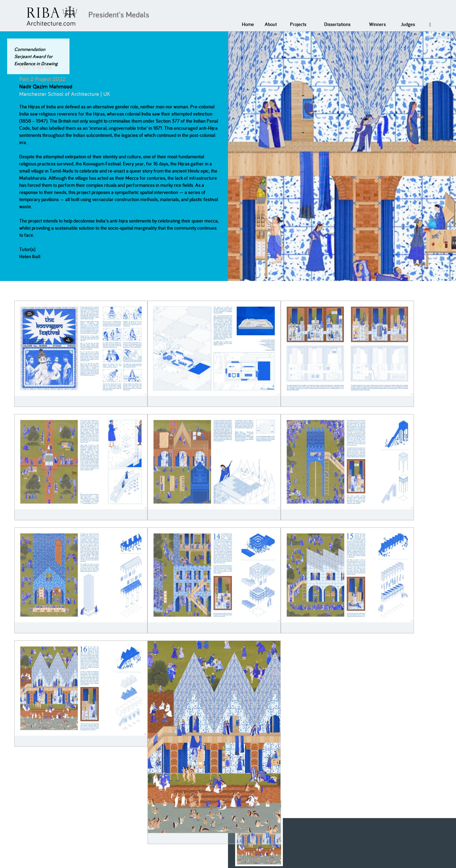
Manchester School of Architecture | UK (65, 94)
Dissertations (337, 24)
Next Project (439, 37)
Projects (298, 24)
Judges (408, 24)
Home (248, 24)
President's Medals (119, 15)
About (271, 24)
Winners (377, 24)
